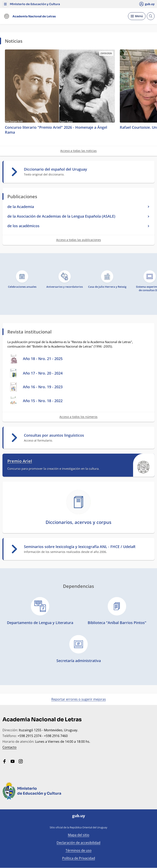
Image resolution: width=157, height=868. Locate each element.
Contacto (10, 747)
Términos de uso (79, 850)
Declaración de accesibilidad (78, 843)
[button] (5, 4)
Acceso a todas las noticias (78, 151)
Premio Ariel (20, 461)
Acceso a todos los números (78, 417)
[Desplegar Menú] (137, 16)
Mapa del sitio (79, 835)
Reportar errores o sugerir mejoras (79, 699)
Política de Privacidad (79, 858)
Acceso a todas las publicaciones (79, 240)
